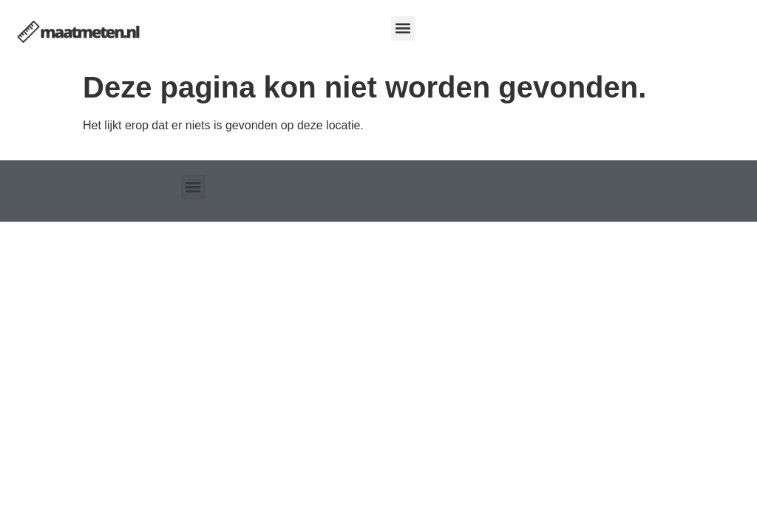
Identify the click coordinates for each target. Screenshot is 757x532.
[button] (403, 28)
